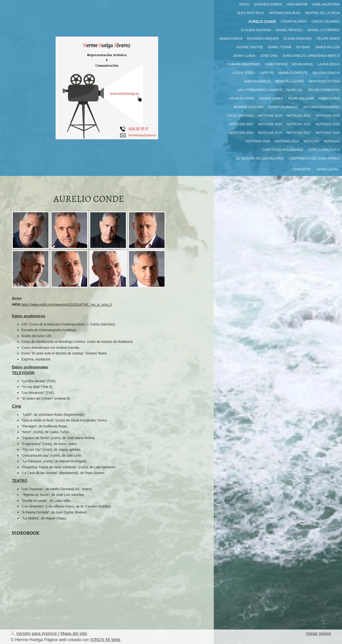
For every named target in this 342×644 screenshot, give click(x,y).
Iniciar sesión (319, 634)
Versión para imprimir (34, 634)
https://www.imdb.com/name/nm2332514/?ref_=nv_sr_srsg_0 (67, 305)
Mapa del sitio (74, 634)
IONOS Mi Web (105, 640)
